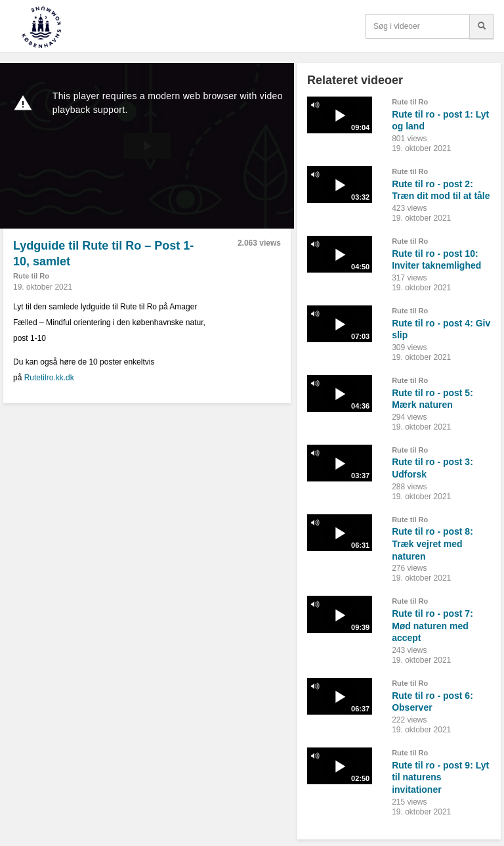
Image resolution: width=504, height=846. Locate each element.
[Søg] (482, 26)
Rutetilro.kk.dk (49, 378)
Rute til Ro (31, 276)
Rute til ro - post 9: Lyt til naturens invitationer (440, 777)
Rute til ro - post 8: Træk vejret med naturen (432, 544)
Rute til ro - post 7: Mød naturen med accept (432, 626)
